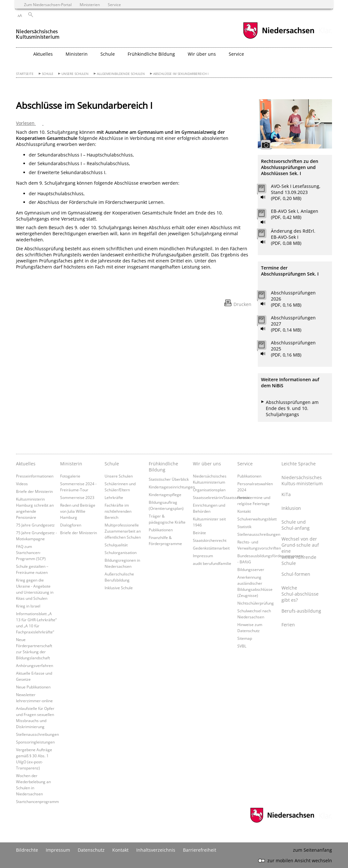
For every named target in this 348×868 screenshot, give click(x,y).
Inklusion (291, 508)
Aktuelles (26, 464)
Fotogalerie (70, 476)
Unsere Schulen (75, 74)
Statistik (244, 526)
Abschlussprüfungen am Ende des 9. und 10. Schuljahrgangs (292, 408)
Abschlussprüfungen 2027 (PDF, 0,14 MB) (293, 324)
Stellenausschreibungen (37, 734)
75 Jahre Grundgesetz (35, 525)
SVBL (242, 646)
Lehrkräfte (114, 497)
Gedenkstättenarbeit (211, 548)
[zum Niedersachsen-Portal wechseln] (279, 38)
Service (245, 464)
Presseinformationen (35, 476)
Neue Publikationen (33, 687)
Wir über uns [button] (202, 54)
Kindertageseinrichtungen (172, 487)
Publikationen (161, 530)
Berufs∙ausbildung (301, 611)
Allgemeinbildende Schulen (121, 74)
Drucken (242, 304)
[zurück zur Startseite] (38, 32)
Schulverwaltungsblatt (257, 519)
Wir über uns (207, 464)
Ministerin (71, 464)
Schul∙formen (296, 574)
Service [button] (236, 54)
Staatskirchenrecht (210, 540)
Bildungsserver (251, 569)
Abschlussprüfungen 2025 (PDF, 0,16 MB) (293, 349)
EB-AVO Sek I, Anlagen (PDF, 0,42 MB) (295, 214)
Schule (48, 74)
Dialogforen (71, 525)
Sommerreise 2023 (77, 497)
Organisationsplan (209, 490)
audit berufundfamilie (212, 563)
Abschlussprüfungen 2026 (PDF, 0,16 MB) (293, 299)
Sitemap (245, 638)
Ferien (288, 625)
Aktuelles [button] (43, 54)
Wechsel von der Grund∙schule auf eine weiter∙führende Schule (300, 551)
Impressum (203, 556)
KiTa (286, 494)
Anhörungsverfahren (35, 665)
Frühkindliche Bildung (163, 467)
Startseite (25, 74)
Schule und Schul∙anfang (296, 525)
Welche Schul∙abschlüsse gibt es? (300, 594)
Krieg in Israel (28, 606)
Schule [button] (108, 54)
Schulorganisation (121, 552)
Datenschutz (91, 850)
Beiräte (199, 533)
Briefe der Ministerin (34, 491)
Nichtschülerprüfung (256, 603)
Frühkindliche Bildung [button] (151, 54)
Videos (22, 484)
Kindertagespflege (165, 494)
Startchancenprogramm (37, 801)
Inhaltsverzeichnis (156, 850)
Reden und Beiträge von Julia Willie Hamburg (78, 511)
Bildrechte (27, 850)
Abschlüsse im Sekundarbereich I (181, 74)
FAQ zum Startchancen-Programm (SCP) (31, 552)
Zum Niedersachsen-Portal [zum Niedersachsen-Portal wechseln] (48, 4)
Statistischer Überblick (169, 479)
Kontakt (244, 511)
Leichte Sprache (299, 464)
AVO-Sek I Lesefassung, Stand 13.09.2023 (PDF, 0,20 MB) (296, 192)
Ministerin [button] (77, 54)
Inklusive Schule (119, 588)
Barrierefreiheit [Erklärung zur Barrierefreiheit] (200, 850)
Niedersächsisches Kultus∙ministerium (302, 480)
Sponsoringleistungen (35, 742)
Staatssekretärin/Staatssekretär (221, 497)
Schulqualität (116, 545)
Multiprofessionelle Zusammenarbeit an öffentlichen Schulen (123, 531)
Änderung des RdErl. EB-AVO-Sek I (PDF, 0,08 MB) (293, 237)
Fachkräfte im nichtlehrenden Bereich (118, 511)
